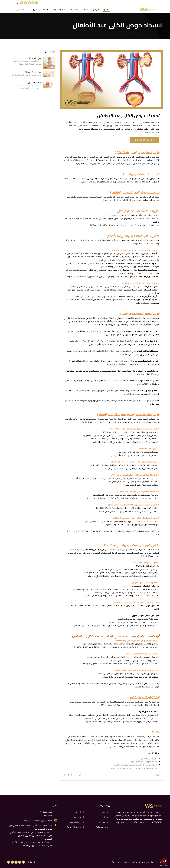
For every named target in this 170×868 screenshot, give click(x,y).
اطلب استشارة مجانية (144, 140)
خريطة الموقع (76, 822)
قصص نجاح (74, 10)
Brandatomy (117, 862)
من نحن (96, 10)
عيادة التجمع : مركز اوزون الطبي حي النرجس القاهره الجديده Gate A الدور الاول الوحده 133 (31, 844)
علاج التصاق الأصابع (149, 758)
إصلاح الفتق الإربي (34, 83)
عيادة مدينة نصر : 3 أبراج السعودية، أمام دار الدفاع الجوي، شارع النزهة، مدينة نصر (30, 827)
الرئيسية (106, 10)
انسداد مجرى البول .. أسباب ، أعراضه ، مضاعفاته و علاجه (134, 768)
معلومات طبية (59, 10)
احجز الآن (21, 10)
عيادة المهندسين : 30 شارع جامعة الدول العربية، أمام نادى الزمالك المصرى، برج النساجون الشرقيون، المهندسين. (31, 836)
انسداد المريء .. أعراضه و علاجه (144, 762)
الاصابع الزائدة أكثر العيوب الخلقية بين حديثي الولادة (135, 765)
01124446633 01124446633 (46, 814)
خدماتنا (85, 10)
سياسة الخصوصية (74, 827)
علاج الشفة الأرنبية (34, 58)
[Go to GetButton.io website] (164, 866)
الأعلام (46, 10)
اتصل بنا (35, 10)
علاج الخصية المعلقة (33, 72)
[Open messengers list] (164, 861)
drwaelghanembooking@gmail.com (37, 821)
